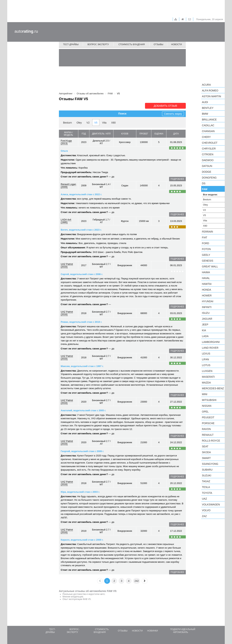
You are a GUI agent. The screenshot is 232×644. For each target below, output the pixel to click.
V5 (96, 123)
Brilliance (209, 120)
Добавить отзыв (165, 106)
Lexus (206, 354)
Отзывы (159, 44)
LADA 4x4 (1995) (66, 221)
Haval (206, 278)
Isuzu (206, 313)
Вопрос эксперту (98, 44)
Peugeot (208, 417)
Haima (206, 272)
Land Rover (210, 348)
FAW (205, 189)
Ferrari (207, 232)
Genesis (208, 261)
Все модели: (210, 195)
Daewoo (208, 160)
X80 (113, 123)
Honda (207, 290)
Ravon (206, 429)
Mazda (206, 383)
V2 (88, 123)
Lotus (206, 365)
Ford (206, 243)
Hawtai (207, 284)
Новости (176, 44)
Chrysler (209, 149)
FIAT (205, 237)
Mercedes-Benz (213, 388)
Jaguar (207, 319)
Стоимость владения (131, 44)
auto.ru (26, 31)
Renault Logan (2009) (68, 186)
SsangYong (210, 464)
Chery (206, 137)
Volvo (206, 510)
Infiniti (207, 307)
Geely (206, 255)
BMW (205, 114)
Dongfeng (209, 178)
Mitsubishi (209, 400)
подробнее (177, 179)
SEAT (205, 446)
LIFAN (205, 359)
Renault (208, 435)
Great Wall (210, 266)
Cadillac (208, 125)
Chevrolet (210, 143)
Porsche (208, 423)
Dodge (207, 172)
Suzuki (207, 475)
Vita (104, 123)
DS (204, 183)
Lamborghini (211, 342)
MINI (205, 394)
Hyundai (208, 301)
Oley (79, 123)
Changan (208, 131)
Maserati (208, 377)
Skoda (206, 452)
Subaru (207, 470)
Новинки (153, 631)
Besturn (67, 123)
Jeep (205, 325)
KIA (204, 330)
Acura (206, 85)
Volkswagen (211, 504)
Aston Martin (211, 96)
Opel (205, 412)
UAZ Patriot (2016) (67, 265)
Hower (207, 296)
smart (206, 458)
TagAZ (206, 481)
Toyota (207, 493)
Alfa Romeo (210, 91)
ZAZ (204, 516)
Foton (206, 249)
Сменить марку (173, 114)
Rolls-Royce (211, 441)
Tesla (206, 487)
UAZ (204, 499)
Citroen (208, 154)
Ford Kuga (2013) (66, 142)
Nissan (207, 406)
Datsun (207, 166)
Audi (205, 102)
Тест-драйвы (71, 44)
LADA (205, 336)
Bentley (208, 108)
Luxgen (207, 371)
